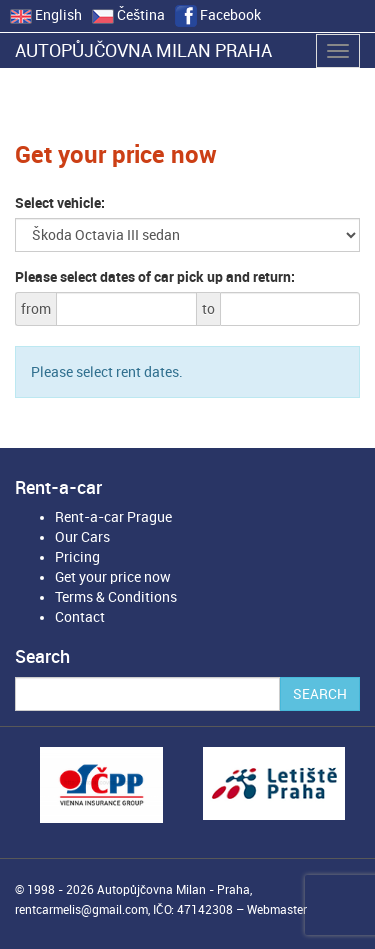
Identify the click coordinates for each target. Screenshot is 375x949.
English (46, 15)
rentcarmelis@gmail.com (81, 910)
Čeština (128, 15)
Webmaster (277, 910)
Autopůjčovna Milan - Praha (173, 890)
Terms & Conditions (116, 597)
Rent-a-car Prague (113, 517)
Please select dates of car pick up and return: (155, 277)
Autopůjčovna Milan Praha (143, 50)
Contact (80, 617)
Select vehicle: (60, 203)
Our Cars (82, 537)
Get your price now (113, 577)
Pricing (77, 557)
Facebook (218, 15)
